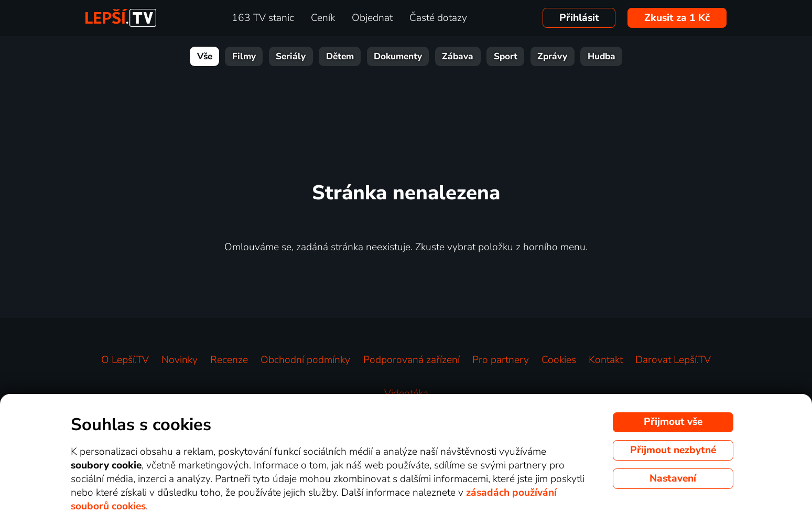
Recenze (229, 360)
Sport (506, 56)
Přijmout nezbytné (673, 450)
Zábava (458, 56)
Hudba (602, 56)
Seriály (291, 56)
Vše (205, 56)
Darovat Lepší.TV (673, 360)
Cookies (559, 360)
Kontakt (606, 360)
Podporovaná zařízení (412, 360)
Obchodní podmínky (305, 360)
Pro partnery (501, 360)
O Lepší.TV (125, 360)
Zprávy (552, 56)
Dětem (340, 56)
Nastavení (673, 478)
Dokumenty (398, 56)
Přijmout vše (673, 422)
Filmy (244, 56)
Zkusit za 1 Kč (677, 18)
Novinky (180, 360)
